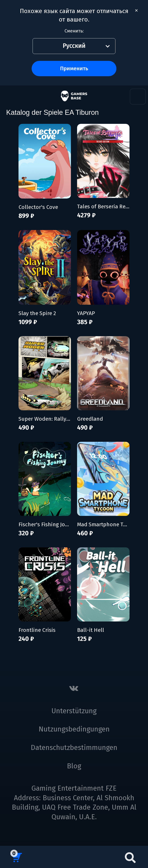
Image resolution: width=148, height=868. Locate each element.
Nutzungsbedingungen (74, 729)
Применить (74, 68)
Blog (74, 766)
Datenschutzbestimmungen (74, 748)
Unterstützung (74, 711)
